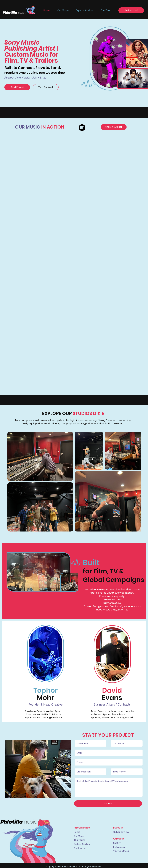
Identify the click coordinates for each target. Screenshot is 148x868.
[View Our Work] (46, 87)
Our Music (79, 836)
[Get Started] (131, 10)
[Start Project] (17, 87)
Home (77, 832)
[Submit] (108, 804)
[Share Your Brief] (114, 127)
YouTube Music (121, 851)
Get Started (80, 848)
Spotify (117, 843)
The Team (79, 840)
